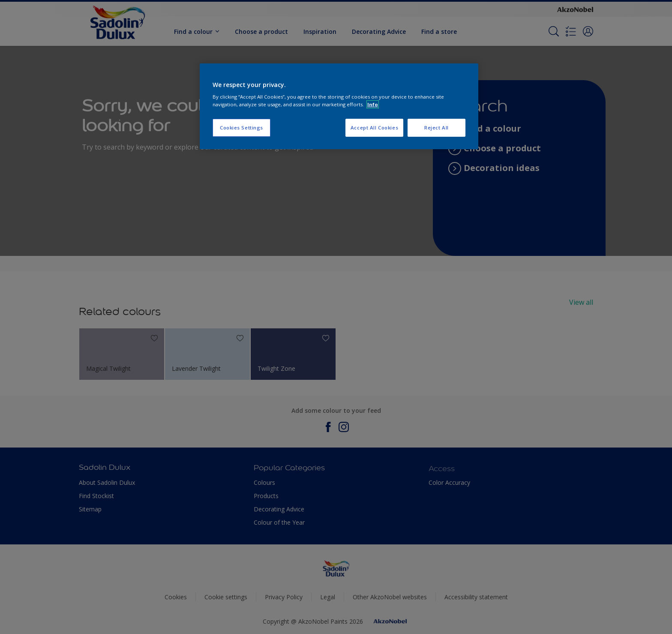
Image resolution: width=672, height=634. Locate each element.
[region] (339, 106)
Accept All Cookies (374, 128)
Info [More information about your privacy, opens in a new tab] (373, 104)
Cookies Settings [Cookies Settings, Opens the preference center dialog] (241, 128)
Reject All (436, 128)
